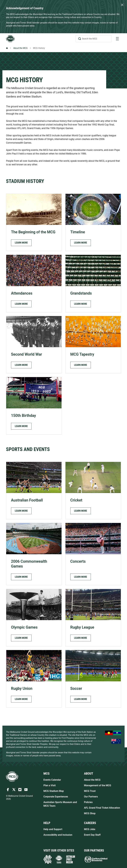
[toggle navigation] (117, 39)
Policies (88, 802)
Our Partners (91, 797)
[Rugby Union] (34, 679)
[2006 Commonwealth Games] (34, 554)
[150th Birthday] (34, 406)
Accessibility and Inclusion (58, 835)
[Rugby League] (93, 618)
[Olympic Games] (34, 618)
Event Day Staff (92, 835)
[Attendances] (34, 283)
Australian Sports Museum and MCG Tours (60, 804)
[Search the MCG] (94, 39)
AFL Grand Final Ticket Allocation (102, 808)
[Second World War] (34, 345)
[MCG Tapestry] (93, 345)
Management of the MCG (98, 785)
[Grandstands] (93, 283)
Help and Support (53, 829)
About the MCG (20, 48)
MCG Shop (90, 813)
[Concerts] (93, 554)
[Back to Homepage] (7, 48)
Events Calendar (52, 780)
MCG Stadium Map (54, 791)
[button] (21, 243)
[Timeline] (93, 222)
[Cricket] (93, 490)
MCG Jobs (90, 829)
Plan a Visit (50, 785)
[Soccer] (93, 679)
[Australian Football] (34, 490)
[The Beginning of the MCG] (34, 222)
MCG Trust (90, 791)
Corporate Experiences (56, 797)
